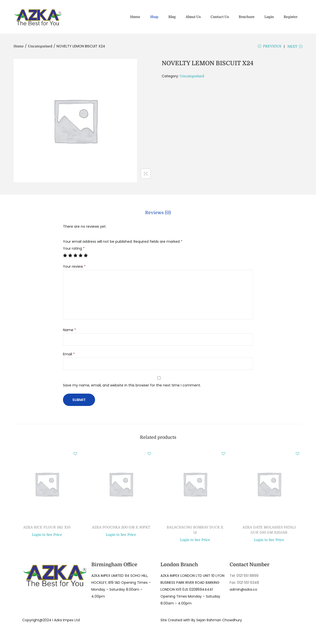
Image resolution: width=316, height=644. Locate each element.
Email (69, 355)
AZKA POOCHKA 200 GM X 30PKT (121, 528)
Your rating (74, 249)
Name (69, 331)
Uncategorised (40, 46)
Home (19, 46)
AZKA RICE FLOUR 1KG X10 (47, 528)
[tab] (158, 215)
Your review (74, 267)
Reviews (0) (158, 215)
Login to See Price (47, 536)
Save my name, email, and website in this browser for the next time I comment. (132, 386)
